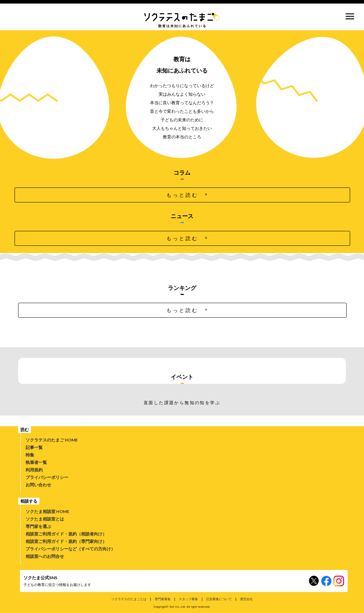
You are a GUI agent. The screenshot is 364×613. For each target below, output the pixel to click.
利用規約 (34, 470)
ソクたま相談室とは (45, 519)
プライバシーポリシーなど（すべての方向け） (70, 549)
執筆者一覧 (36, 462)
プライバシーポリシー (47, 477)
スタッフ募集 (188, 599)
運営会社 (246, 599)
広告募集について (219, 599)
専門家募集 (163, 599)
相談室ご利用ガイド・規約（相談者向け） (66, 534)
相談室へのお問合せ (45, 556)
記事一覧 (34, 447)
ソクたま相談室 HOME (47, 511)
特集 (30, 455)
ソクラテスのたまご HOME (52, 440)
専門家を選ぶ (38, 526)
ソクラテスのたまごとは (129, 599)
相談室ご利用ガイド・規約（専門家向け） (66, 541)
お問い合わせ (38, 485)
